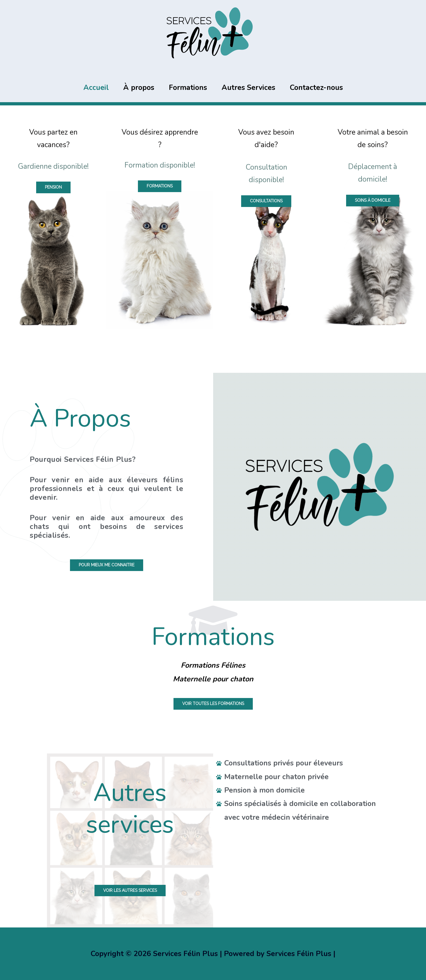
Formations (188, 88)
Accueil (96, 88)
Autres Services (248, 88)
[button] (53, 187)
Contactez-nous (316, 88)
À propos (139, 88)
